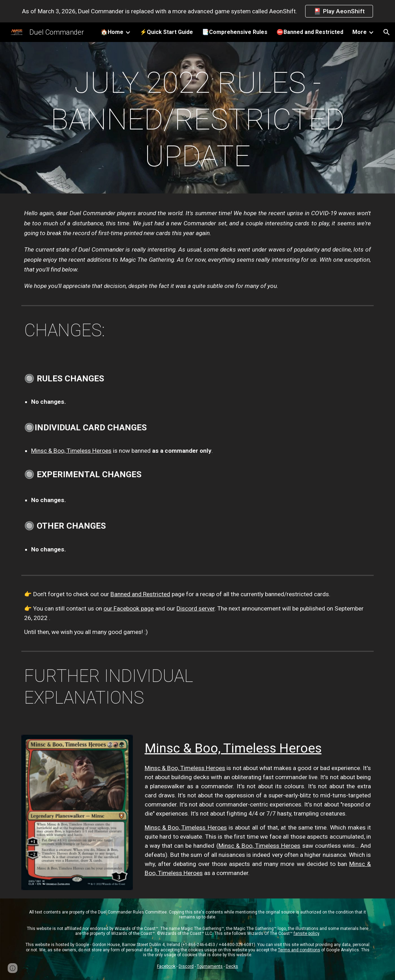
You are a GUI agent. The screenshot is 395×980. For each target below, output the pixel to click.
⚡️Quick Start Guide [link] (166, 32)
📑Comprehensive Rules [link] (235, 32)
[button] (387, 32)
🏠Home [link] (112, 32)
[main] (197, 119)
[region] (197, 11)
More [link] (360, 32)
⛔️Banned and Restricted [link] (310, 32)
